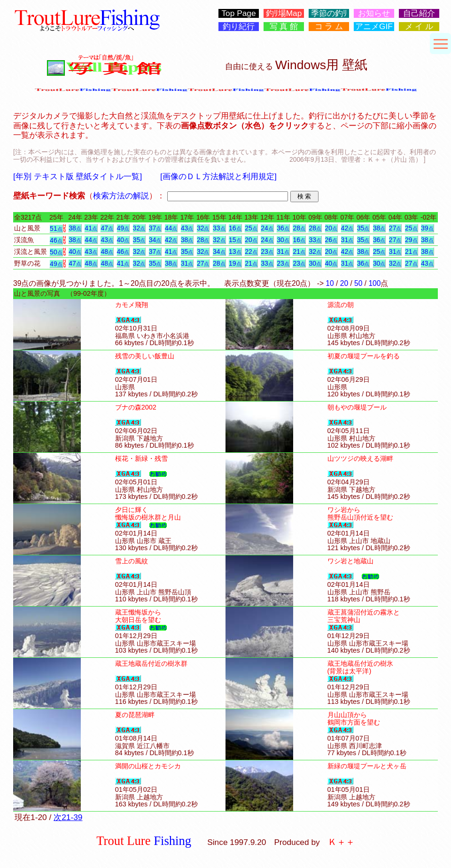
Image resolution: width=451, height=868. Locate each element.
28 (299, 228)
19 (235, 263)
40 (123, 240)
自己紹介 (419, 13)
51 (56, 229)
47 (107, 228)
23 (267, 252)
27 (395, 228)
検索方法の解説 (121, 196)
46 (56, 240)
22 (251, 252)
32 (139, 228)
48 (107, 252)
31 (347, 240)
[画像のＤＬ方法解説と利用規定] (218, 176)
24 (267, 228)
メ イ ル (419, 27)
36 (283, 228)
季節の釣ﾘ (329, 13)
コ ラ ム (329, 27)
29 (411, 240)
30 (283, 240)
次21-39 (68, 817)
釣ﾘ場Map (284, 13)
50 (56, 252)
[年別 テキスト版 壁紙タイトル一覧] (78, 176)
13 (235, 252)
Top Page (238, 13)
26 (331, 240)
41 (91, 228)
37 (155, 228)
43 (187, 228)
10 (330, 283)
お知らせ (374, 13)
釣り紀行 (239, 27)
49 (123, 228)
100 (374, 283)
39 (427, 228)
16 (235, 228)
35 (363, 228)
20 (331, 228)
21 (299, 252)
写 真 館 (284, 27)
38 (75, 228)
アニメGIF (374, 27)
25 (251, 228)
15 (235, 240)
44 (171, 228)
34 (155, 240)
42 (347, 228)
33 (219, 228)
